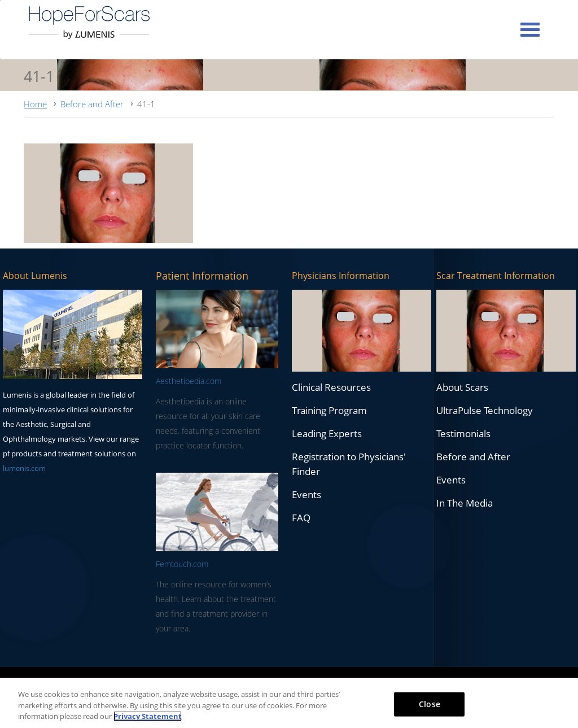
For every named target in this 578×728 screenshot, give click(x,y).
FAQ (301, 518)
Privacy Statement (148, 716)
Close (430, 703)
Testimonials (463, 433)
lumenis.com (24, 468)
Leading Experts (327, 433)
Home (35, 104)
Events (306, 494)
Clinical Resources (331, 387)
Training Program (329, 410)
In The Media (465, 503)
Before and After (92, 104)
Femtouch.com (182, 564)
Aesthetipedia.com (189, 381)
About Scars (462, 387)
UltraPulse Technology (485, 410)
